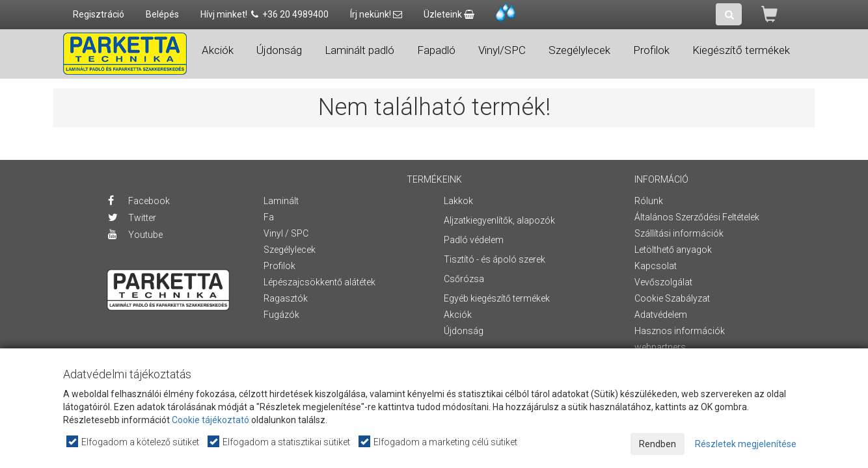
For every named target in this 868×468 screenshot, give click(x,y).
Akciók (218, 50)
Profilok (279, 266)
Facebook (139, 201)
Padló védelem (474, 240)
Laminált (281, 201)
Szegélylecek (290, 250)
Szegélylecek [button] (579, 50)
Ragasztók (286, 298)
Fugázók (281, 315)
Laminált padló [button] (359, 50)
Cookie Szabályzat (672, 298)
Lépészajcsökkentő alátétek (319, 282)
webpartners (660, 347)
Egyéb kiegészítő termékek (497, 298)
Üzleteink (449, 14)
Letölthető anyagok (673, 250)
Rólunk (649, 201)
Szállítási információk (679, 233)
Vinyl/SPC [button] (502, 50)
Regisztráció (99, 14)
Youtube (135, 235)
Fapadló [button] (436, 50)
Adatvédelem (661, 315)
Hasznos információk (680, 331)
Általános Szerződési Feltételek (697, 217)
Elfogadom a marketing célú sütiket (439, 442)
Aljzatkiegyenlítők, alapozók (499, 220)
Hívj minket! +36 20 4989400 (264, 14)
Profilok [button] (651, 50)
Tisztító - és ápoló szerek (495, 259)
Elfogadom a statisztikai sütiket (279, 442)
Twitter (132, 218)
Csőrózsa (464, 279)
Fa (269, 217)
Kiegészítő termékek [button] (741, 50)
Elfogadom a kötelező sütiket (133, 442)
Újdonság (279, 50)
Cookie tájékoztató (210, 420)
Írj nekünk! (376, 14)
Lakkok (458, 201)
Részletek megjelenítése (746, 444)
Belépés (162, 14)
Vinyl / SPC (286, 233)
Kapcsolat (656, 266)
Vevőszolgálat (663, 282)
